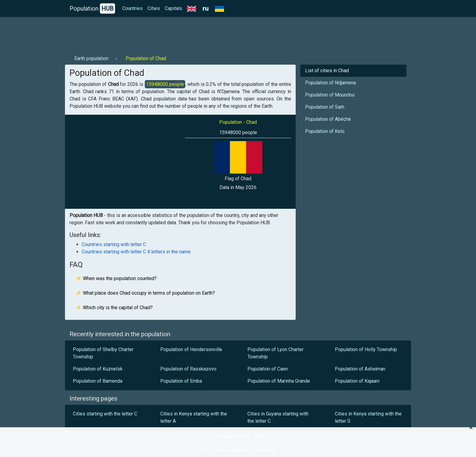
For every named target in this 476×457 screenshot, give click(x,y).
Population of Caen (268, 369)
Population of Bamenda (98, 381)
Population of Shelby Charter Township (103, 353)
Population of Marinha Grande (279, 381)
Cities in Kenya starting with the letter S (368, 417)
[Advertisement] (175, 34)
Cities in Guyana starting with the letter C (278, 417)
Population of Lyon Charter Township (275, 353)
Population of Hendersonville (191, 349)
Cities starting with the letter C (105, 414)
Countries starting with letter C (114, 244)
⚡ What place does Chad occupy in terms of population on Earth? (145, 293)
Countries (133, 8)
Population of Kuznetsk (98, 369)
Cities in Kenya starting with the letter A (194, 417)
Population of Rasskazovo (188, 369)
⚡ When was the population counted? (116, 278)
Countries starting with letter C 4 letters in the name (136, 252)
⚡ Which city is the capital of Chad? (114, 308)
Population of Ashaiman (360, 369)
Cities (154, 8)
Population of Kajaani (357, 381)
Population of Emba (181, 381)
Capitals (173, 8)
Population (92, 8)
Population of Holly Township (366, 349)
